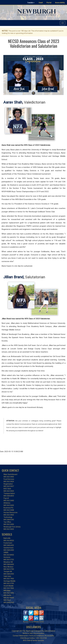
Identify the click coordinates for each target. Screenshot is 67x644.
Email (41, 2)
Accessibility (60, 2)
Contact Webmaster (20, 636)
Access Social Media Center (34, 622)
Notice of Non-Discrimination (33, 633)
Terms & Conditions (36, 636)
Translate (31, 2)
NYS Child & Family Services (33, 640)
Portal (49, 2)
